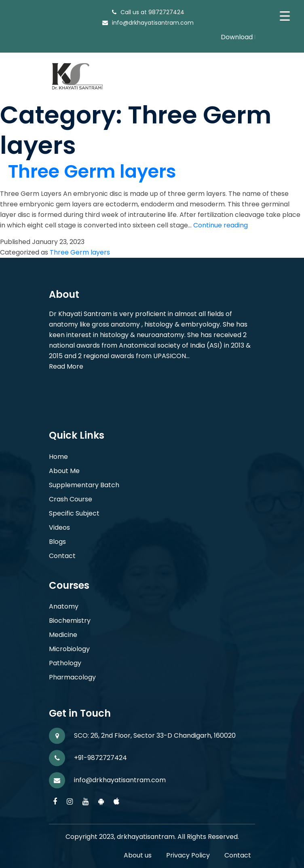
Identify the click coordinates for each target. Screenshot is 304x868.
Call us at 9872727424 (148, 12)
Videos (59, 550)
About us (138, 855)
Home (58, 479)
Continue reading (221, 225)
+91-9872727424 (100, 776)
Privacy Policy (188, 855)
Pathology (65, 681)
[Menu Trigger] (285, 16)
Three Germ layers (94, 171)
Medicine (63, 653)
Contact (238, 855)
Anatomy (64, 625)
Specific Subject (74, 536)
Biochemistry (70, 639)
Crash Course (71, 522)
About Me (64, 493)
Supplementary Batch (84, 508)
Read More (66, 368)
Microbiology (69, 667)
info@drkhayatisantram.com (148, 23)
